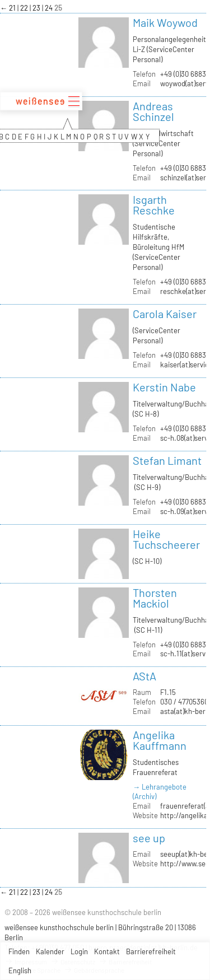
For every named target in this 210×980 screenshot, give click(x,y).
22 (25, 8)
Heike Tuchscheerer (166, 539)
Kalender (50, 951)
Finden (19, 951)
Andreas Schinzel (153, 111)
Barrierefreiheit (151, 951)
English (20, 970)
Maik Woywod (165, 22)
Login (79, 951)
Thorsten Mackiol (155, 598)
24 (50, 8)
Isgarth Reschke (154, 205)
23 (37, 8)
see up (149, 838)
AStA (144, 676)
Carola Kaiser (165, 314)
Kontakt (107, 951)
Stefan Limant (167, 460)
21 (13, 8)
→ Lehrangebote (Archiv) (160, 792)
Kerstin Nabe (164, 387)
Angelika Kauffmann (160, 740)
